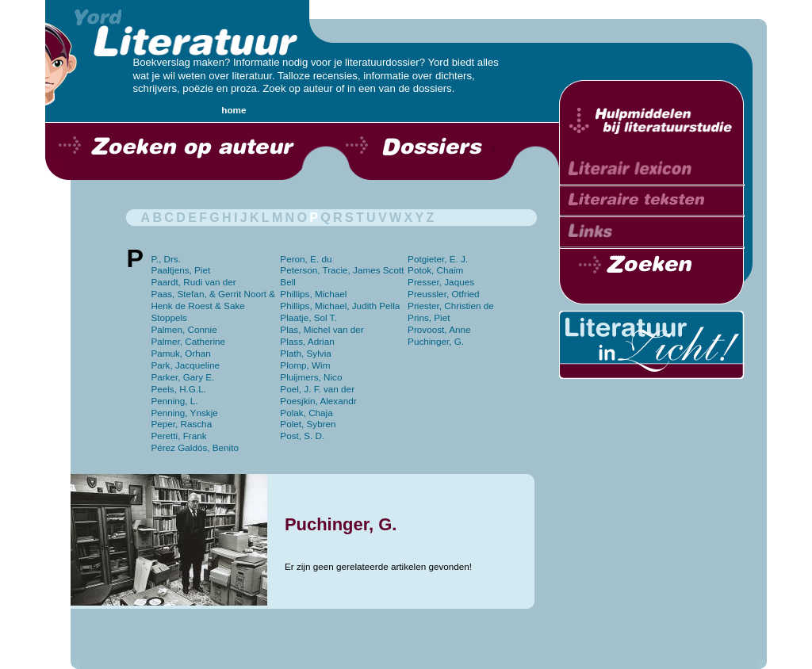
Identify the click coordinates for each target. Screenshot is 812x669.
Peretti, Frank (178, 436)
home (234, 110)
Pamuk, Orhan (180, 353)
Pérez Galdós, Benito (195, 447)
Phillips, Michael (313, 294)
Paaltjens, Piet (180, 270)
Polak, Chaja (306, 413)
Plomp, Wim (305, 365)
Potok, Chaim (435, 270)
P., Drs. (166, 259)
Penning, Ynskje (184, 413)
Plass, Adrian (307, 341)
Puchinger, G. (436, 341)
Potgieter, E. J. (438, 259)
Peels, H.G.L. (178, 389)
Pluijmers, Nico (311, 377)
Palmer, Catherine (188, 341)
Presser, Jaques (441, 282)
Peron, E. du (306, 259)
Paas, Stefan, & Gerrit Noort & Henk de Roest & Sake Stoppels (213, 306)
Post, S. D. (302, 436)
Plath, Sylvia (305, 353)
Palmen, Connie (184, 329)
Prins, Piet (429, 317)
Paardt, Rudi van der (193, 282)
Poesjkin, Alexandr (318, 401)
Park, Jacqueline (185, 365)
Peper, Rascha (181, 424)
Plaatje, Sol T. (308, 317)
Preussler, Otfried (443, 294)
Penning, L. (174, 401)
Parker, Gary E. (182, 377)
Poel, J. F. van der (317, 389)
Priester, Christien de (451, 306)
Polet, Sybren (308, 424)
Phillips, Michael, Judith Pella (340, 306)
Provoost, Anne (439, 329)
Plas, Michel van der (322, 329)
